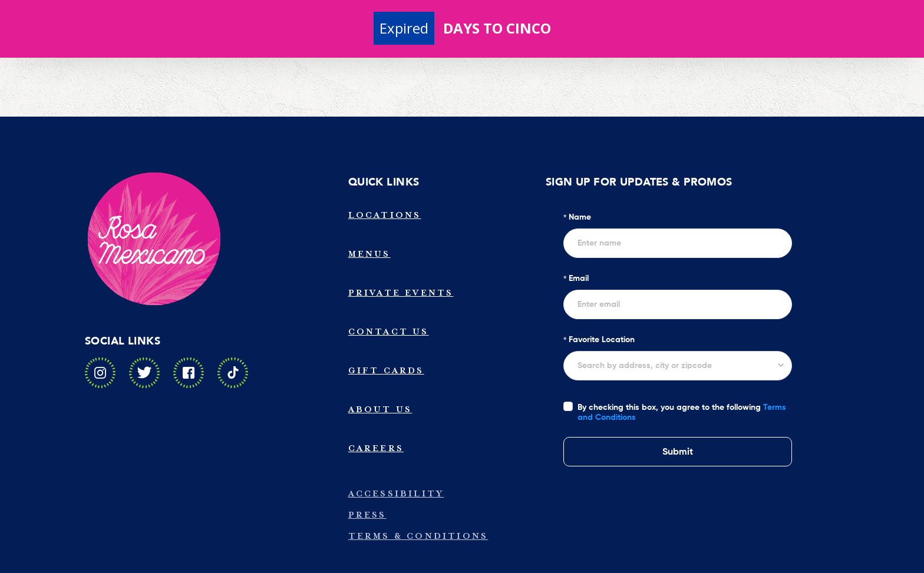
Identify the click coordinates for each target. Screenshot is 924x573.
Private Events (401, 293)
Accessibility (396, 494)
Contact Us (389, 332)
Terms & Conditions (418, 536)
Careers (376, 448)
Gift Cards (386, 371)
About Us (380, 410)
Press (367, 515)
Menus (369, 254)
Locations (385, 215)
